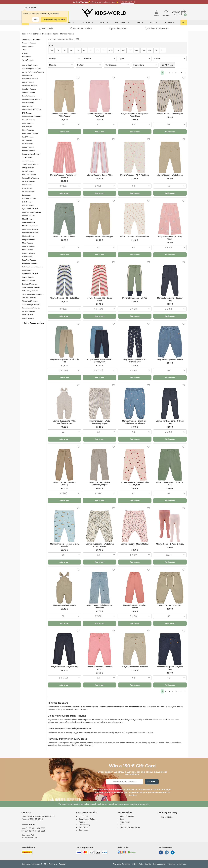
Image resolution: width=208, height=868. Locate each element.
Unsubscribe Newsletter (130, 827)
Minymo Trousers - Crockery (170, 605)
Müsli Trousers (28, 250)
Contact (26, 813)
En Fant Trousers (28, 120)
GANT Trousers (28, 137)
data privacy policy (141, 804)
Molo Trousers (28, 243)
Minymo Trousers (67, 34)
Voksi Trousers (28, 315)
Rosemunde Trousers (30, 274)
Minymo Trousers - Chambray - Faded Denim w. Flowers (135, 422)
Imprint (148, 864)
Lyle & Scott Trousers (30, 209)
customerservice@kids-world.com (41, 816)
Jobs (122, 819)
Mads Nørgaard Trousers (31, 212)
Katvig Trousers (28, 168)
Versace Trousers (28, 311)
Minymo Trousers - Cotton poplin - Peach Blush (135, 115)
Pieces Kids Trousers (30, 264)
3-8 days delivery (118, 28)
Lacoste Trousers (28, 181)
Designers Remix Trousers (32, 99)
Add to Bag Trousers (30, 65)
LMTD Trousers (28, 205)
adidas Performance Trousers (33, 72)
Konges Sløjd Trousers (30, 178)
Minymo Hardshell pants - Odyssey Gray (170, 422)
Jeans (24, 50)
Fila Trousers (27, 127)
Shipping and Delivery (88, 819)
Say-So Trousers (28, 277)
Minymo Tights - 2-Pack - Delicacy (170, 544)
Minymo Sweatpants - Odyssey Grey (170, 299)
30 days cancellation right (157, 28)
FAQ (122, 825)
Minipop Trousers (29, 236)
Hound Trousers (28, 147)
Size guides (83, 830)
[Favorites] (78, 78)
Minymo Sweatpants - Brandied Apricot (100, 668)
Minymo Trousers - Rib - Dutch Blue (64, 298)
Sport (104, 22)
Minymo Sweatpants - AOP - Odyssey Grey (135, 361)
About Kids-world (127, 816)
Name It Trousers (28, 253)
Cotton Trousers (28, 46)
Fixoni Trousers (28, 130)
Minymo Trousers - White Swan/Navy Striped (100, 422)
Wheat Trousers (28, 318)
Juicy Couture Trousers (31, 164)
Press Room (125, 822)
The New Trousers (29, 298)
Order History (84, 825)
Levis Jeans (26, 195)
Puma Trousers (28, 270)
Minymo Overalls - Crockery (64, 605)
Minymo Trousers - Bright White (100, 175)
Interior (169, 22)
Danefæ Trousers (28, 96)
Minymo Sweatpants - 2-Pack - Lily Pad (64, 361)
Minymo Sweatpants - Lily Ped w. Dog (170, 484)
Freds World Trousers (30, 134)
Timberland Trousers (30, 301)
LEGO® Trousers (28, 192)
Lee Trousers (27, 185)
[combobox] (64, 125)
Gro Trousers (27, 140)
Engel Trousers (28, 123)
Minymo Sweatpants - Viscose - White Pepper (64, 115)
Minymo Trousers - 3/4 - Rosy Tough (170, 238)
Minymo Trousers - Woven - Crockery (64, 484)
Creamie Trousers (29, 93)
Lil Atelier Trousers (29, 199)
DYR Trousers (27, 113)
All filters (168, 65)
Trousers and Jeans (50, 34)
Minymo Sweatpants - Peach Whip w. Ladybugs (135, 484)
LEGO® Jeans (27, 188)
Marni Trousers (28, 219)
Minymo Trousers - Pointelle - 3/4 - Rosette (64, 176)
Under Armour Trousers (31, 308)
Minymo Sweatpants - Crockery (170, 359)
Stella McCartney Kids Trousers (33, 294)
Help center (83, 827)
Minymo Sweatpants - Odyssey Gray (170, 668)
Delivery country (160, 864)
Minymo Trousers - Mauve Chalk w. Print (135, 545)
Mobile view (182, 864)
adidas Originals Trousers (32, 69)
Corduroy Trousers (29, 43)
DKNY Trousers (28, 106)
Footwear (87, 22)
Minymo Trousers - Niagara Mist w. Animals (64, 545)
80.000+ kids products (81, 28)
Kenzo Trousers (28, 171)
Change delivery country (54, 19)
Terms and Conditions (122, 864)
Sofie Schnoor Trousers (31, 287)
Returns (82, 822)
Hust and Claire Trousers (31, 154)
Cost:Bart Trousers (29, 89)
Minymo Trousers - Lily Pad (64, 237)
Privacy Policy (138, 864)
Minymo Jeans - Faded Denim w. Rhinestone (100, 607)
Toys (154, 22)
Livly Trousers (27, 202)
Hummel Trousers (29, 151)
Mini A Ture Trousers (30, 226)
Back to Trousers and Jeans (33, 323)
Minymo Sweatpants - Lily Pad (135, 298)
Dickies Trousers (28, 103)
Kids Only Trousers (29, 175)
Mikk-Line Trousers (29, 222)
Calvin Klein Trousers (30, 79)
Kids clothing (34, 34)
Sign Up (152, 782)
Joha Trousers (27, 158)
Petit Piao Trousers (29, 260)
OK (36, 19)
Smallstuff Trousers (29, 284)
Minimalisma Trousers (30, 233)
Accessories (122, 22)
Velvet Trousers (28, 60)
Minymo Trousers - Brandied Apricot (135, 607)
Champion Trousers (29, 86)
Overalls (25, 53)
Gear (140, 22)
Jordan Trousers (28, 161)
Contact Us (83, 816)
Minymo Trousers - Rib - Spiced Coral (100, 299)
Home (24, 34)
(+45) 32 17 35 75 (35, 819)
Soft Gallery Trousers (30, 291)
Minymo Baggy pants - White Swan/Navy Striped (64, 422)
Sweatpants (27, 57)
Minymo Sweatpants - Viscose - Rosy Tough (100, 115)
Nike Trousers (27, 257)
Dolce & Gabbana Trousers (32, 110)
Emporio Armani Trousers (32, 116)
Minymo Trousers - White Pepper (170, 114)
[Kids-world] (104, 13)
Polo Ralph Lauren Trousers (32, 267)
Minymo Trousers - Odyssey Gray (64, 667)
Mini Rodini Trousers (30, 229)
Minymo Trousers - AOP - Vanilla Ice (135, 175)
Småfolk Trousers (29, 281)
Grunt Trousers (28, 144)
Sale (184, 22)
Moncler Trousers (29, 246)
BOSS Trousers (28, 75)
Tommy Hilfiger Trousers (31, 305)
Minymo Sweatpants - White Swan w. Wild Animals (100, 545)
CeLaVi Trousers (28, 82)
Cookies (172, 864)
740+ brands (46, 28)
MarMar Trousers (29, 216)
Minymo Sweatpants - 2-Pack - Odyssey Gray (100, 361)
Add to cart (64, 132)
